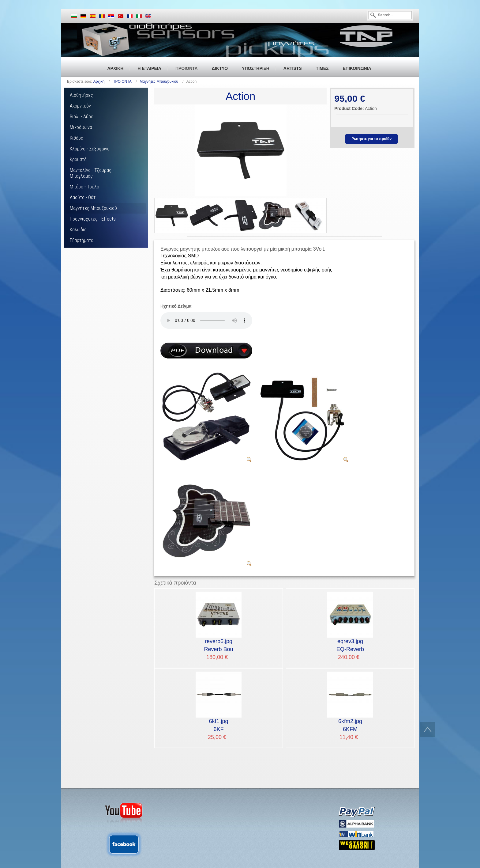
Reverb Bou (219, 645)
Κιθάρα (77, 138)
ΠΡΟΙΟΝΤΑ (122, 81)
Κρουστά (78, 159)
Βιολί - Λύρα (82, 117)
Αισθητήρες (81, 95)
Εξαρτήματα (82, 240)
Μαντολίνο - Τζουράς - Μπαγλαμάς (92, 173)
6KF (219, 725)
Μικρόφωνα (81, 127)
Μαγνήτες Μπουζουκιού (159, 81)
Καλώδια (78, 230)
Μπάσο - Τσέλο (84, 187)
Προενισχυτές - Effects (93, 219)
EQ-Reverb (350, 645)
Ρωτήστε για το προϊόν (371, 139)
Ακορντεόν (80, 106)
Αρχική (99, 81)
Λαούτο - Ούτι (83, 197)
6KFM (350, 725)
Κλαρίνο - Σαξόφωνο (90, 149)
